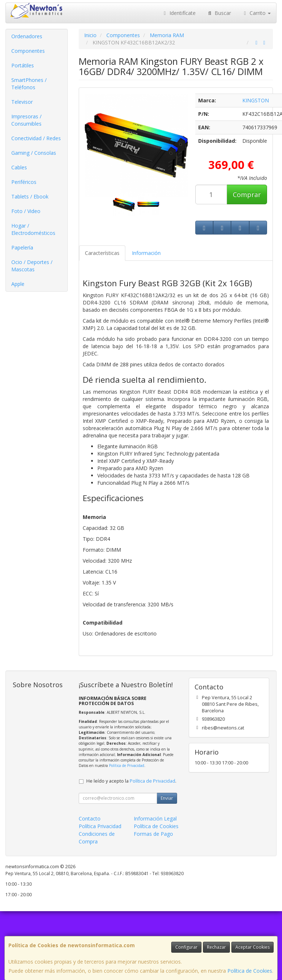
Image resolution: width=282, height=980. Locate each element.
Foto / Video (26, 211)
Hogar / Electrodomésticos (33, 229)
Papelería (22, 247)
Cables (19, 167)
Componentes (28, 51)
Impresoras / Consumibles (26, 120)
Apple (18, 284)
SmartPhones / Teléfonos (29, 84)
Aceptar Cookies (252, 947)
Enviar (167, 798)
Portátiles (23, 65)
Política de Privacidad (127, 765)
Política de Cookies (250, 971)
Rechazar (216, 947)
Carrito (256, 13)
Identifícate (179, 13)
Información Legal (155, 818)
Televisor (22, 102)
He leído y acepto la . (131, 781)
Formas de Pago (153, 834)
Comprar (247, 194)
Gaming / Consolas (34, 153)
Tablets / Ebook (30, 196)
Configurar (186, 947)
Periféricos (24, 182)
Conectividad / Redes (36, 138)
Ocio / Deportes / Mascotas (32, 266)
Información (146, 253)
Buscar (219, 13)
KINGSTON (256, 100)
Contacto (90, 818)
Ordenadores (27, 36)
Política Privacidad (100, 826)
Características (102, 253)
